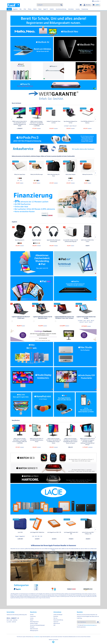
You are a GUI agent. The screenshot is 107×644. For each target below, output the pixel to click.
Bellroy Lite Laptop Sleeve (52, 174)
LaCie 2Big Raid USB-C (36, 532)
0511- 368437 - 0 (13, 618)
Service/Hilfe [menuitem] (96, 1)
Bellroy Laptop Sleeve (35, 174)
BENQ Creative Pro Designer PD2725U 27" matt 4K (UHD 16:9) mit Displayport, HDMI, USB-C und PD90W (53, 124)
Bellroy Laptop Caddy (18, 174)
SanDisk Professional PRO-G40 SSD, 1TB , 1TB (35, 241)
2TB (68, 536)
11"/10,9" (83, 126)
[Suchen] (61, 5)
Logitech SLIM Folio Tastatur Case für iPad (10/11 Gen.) (43, 317)
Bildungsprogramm (34, 630)
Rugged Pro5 (20, 243)
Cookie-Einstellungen (58, 615)
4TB (71, 536)
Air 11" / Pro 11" (90, 126)
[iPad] (25, 9)
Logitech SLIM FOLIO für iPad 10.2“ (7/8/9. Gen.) (21, 317)
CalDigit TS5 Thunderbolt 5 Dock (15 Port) (70, 122)
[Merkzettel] (81, 5)
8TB (31, 535)
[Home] (9, 9)
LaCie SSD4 (18, 240)
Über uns (55, 618)
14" (17, 180)
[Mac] (21, 9)
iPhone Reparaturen (34, 622)
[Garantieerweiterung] (61, 9)
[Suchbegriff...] (50, 5)
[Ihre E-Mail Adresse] (86, 622)
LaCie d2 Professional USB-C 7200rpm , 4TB (19, 533)
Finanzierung (33, 616)
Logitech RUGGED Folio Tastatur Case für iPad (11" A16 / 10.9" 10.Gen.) (64, 317)
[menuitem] (50, 5)
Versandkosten (37, 637)
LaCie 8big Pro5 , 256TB (20, 121)
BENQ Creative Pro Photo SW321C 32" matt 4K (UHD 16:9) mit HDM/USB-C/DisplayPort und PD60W (37, 124)
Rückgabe (32, 627)
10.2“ (85, 321)
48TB (40, 535)
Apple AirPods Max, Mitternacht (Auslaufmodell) (86, 241)
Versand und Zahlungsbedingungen (37, 625)
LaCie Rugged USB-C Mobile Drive (70, 532)
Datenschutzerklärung (58, 620)
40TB (37, 535)
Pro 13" (86, 322)
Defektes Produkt (34, 623)
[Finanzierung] (85, 9)
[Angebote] (15, 9)
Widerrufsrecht (57, 623)
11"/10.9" (80, 321)
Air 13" (93, 321)
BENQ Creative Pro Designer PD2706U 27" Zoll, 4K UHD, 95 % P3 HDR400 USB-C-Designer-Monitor (86, 441)
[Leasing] (78, 9)
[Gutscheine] (71, 9)
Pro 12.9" (82, 322)
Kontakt (32, 615)
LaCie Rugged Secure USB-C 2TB (87, 532)
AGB (54, 625)
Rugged (15, 243)
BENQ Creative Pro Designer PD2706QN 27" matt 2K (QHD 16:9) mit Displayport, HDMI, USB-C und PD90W (52, 441)
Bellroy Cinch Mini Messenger (69, 174)
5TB (74, 536)
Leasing (32, 618)
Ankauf (32, 620)
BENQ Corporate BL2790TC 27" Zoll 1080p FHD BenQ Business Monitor (69, 440)
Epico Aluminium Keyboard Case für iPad (87, 122)
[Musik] (40, 9)
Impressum (56, 622)
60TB (36, 536)
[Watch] (35, 9)
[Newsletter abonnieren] (98, 622)
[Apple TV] (46, 9)
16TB (34, 535)
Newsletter (56, 616)
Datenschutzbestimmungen (89, 625)
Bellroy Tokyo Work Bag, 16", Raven (86, 175)
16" (19, 180)
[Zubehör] (52, 9)
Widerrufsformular (34, 629)
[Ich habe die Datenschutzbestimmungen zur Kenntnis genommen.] (77, 625)
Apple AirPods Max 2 (69, 240)
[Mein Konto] (87, 5)
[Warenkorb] (96, 5)
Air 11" (89, 321)
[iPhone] (30, 9)
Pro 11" (91, 322)
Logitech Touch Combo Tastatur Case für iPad (86, 317)
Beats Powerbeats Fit (52, 240)
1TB (66, 536)
